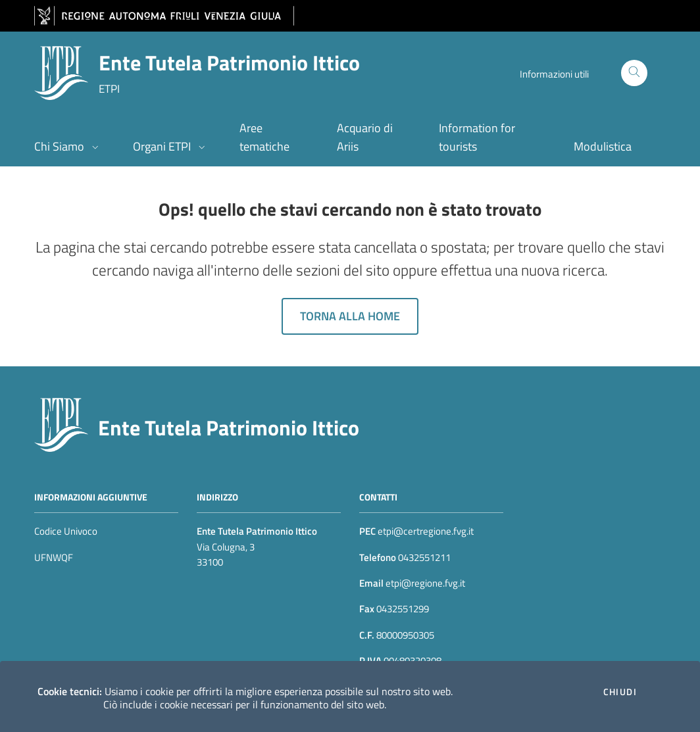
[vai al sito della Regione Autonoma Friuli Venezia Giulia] (164, 16)
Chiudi (620, 692)
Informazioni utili (554, 74)
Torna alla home (350, 316)
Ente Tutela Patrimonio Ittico (229, 427)
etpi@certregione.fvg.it (426, 531)
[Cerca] (634, 73)
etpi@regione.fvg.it (424, 583)
